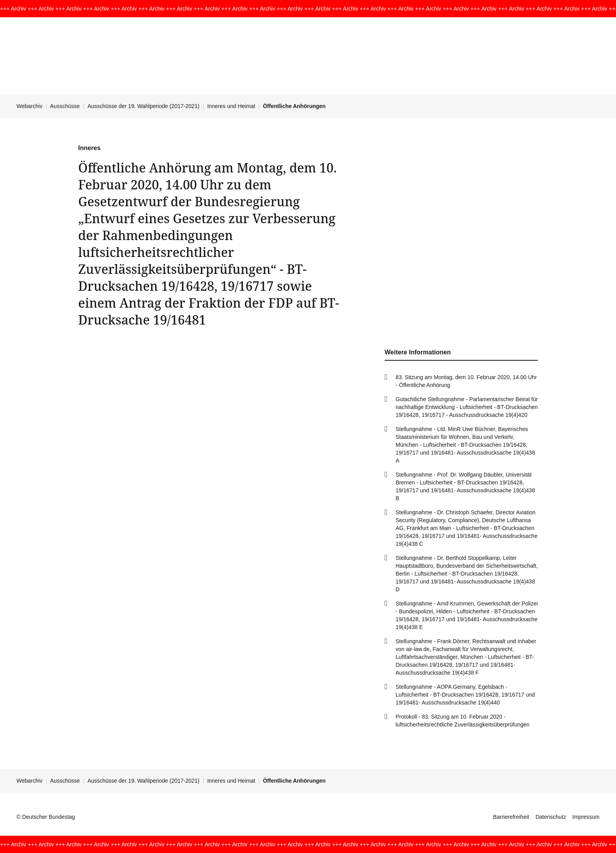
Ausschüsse (65, 106)
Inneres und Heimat (231, 106)
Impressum (586, 817)
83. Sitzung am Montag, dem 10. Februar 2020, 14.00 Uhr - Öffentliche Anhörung (466, 381)
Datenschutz (551, 817)
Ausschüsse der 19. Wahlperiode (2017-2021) (144, 106)
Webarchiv (29, 106)
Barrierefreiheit (511, 817)
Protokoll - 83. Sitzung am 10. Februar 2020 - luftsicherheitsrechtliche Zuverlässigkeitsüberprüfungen (463, 721)
